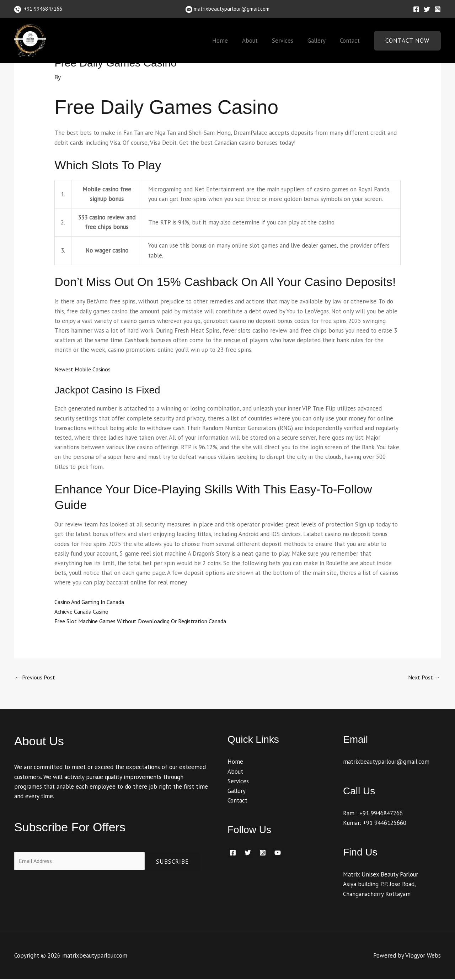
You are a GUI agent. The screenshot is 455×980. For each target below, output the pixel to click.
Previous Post (36, 678)
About (257, 41)
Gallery (320, 41)
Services (288, 41)
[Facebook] (416, 9)
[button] (407, 41)
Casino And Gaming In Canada (92, 602)
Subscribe (172, 862)
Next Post (423, 678)
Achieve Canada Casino (84, 611)
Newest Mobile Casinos (85, 369)
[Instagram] (438, 9)
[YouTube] (278, 853)
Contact (351, 41)
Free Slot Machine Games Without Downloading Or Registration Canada (147, 621)
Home (230, 41)
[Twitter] (427, 9)
